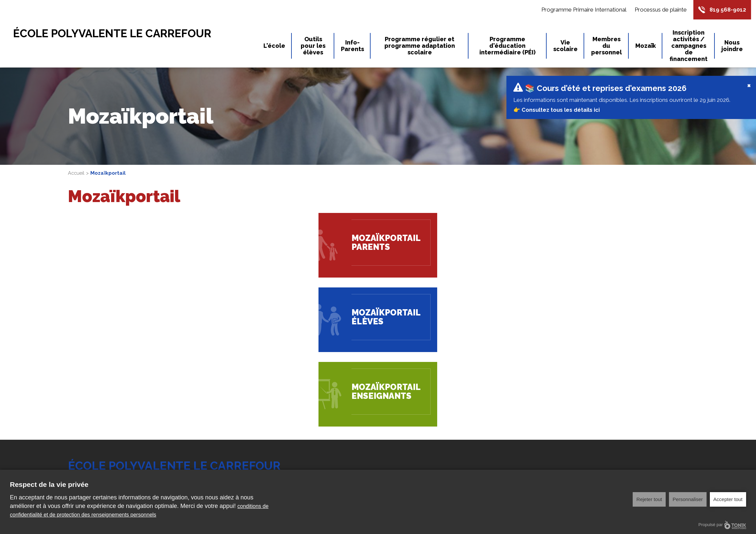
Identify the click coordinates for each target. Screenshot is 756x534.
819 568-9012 (727, 10)
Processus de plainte (659, 10)
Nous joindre (732, 46)
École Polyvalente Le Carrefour (120, 34)
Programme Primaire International (582, 10)
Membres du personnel (606, 46)
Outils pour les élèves (313, 46)
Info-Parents (352, 46)
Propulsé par (722, 525)
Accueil (77, 147)
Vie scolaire (565, 46)
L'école (274, 46)
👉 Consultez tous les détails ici (557, 83)
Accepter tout (728, 499)
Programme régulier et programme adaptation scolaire (420, 46)
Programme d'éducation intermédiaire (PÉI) (507, 46)
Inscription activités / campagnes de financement (689, 46)
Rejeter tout (649, 499)
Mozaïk (646, 46)
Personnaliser (688, 499)
